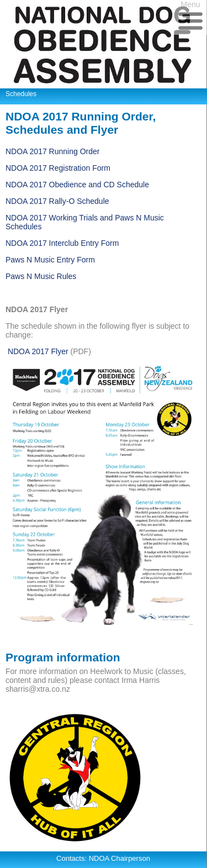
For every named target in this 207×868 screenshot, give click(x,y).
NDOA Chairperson (120, 858)
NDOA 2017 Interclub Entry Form (62, 243)
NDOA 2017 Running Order (52, 151)
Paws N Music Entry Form (50, 260)
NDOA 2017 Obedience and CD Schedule (77, 185)
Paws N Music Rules (41, 276)
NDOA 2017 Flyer (38, 351)
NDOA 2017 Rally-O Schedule (57, 201)
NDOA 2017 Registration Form (58, 168)
